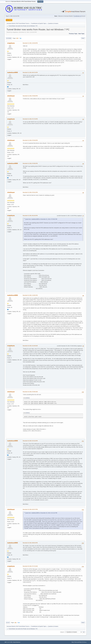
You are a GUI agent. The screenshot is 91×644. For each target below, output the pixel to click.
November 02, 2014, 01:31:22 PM (30, 441)
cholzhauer (11, 96)
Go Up (8, 623)
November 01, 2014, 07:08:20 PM (30, 96)
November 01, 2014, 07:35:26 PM (30, 140)
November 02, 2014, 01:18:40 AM (30, 346)
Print (83, 38)
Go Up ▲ (84, 642)
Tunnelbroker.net (77, 16)
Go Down (9, 38)
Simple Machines (17, 642)
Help (73, 642)
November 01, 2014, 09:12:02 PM (30, 216)
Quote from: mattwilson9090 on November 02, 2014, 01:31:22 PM (41, 513)
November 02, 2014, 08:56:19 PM (30, 543)
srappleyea (11, 43)
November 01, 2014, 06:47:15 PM (30, 72)
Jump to (62, 632)
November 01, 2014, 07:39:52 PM (30, 163)
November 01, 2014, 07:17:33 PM (30, 119)
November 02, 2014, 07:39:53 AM (30, 392)
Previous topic (73, 34)
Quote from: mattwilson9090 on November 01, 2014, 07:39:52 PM (41, 219)
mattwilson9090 (12, 72)
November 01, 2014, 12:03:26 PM (30, 43)
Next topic (81, 34)
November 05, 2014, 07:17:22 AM (30, 566)
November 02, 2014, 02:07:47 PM (30, 509)
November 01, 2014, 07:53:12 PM (30, 192)
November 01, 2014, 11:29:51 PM (30, 295)
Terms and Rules (78, 642)
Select (28, 398)
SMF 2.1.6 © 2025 (8, 642)
